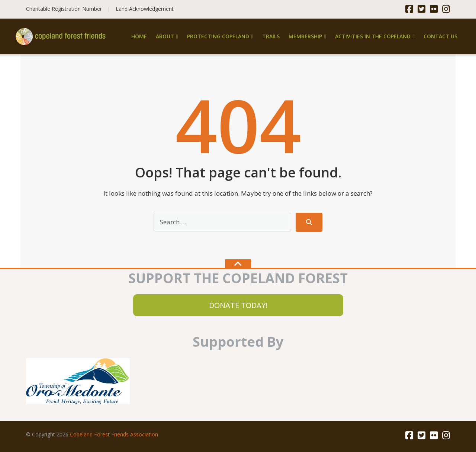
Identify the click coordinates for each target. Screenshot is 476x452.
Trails (271, 36)
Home (139, 36)
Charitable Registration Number (64, 9)
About (165, 36)
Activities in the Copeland (373, 36)
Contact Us (440, 36)
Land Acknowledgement (145, 9)
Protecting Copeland (218, 36)
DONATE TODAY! (238, 305)
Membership (305, 36)
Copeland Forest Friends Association (114, 434)
